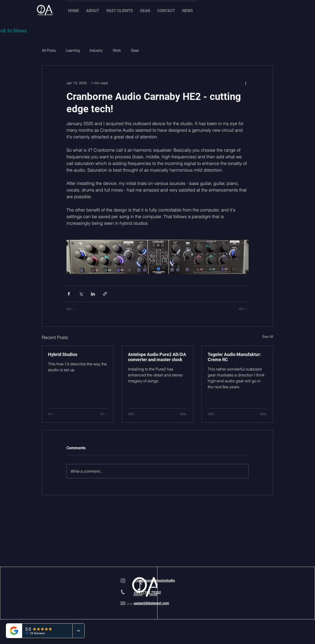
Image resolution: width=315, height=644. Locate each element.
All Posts (49, 50)
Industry (96, 50)
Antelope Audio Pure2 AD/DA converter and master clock (157, 357)
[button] (94, 8)
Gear (135, 50)
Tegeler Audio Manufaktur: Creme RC (234, 357)
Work (117, 50)
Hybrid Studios (63, 354)
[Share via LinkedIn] (93, 294)
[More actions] (246, 83)
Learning (73, 50)
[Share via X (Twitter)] (81, 294)
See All (268, 337)
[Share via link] (105, 294)
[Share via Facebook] (69, 294)
